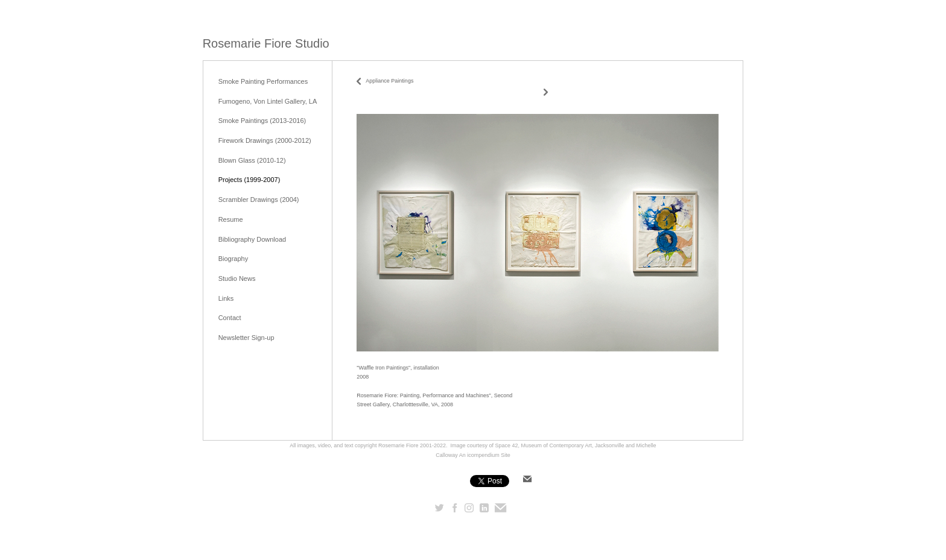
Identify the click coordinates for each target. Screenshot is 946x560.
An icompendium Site (485, 455)
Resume (231, 219)
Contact (230, 318)
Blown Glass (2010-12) (252, 160)
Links (226, 298)
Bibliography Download (252, 239)
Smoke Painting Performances (263, 81)
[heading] (266, 44)
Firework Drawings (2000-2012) (265, 140)
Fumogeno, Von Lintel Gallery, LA (268, 101)
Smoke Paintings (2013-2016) (262, 121)
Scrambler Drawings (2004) (259, 200)
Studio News (237, 278)
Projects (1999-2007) (249, 180)
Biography (233, 259)
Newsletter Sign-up (246, 338)
